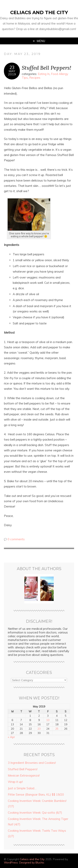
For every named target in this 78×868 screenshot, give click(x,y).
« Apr (11, 737)
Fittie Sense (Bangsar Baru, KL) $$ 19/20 (36, 795)
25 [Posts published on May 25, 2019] (57, 729)
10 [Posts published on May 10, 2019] (48, 720)
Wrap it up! (15, 782)
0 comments (16, 539)
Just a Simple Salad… (22, 788)
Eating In (44, 74)
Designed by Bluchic (32, 862)
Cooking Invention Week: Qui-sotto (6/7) (35, 813)
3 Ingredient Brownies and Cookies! (32, 763)
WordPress (11, 862)
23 (12, 68)
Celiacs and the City (39, 12)
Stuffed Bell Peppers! (46, 68)
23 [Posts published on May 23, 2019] (39, 729)
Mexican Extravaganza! (24, 775)
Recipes (35, 78)
